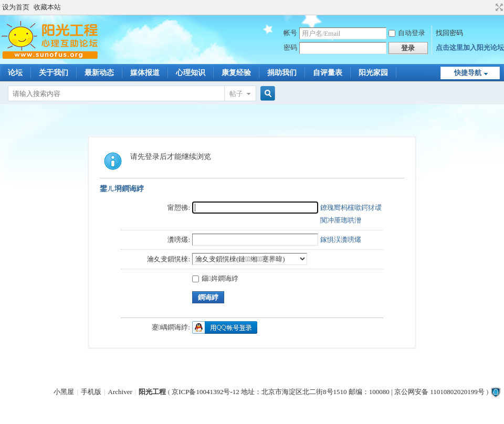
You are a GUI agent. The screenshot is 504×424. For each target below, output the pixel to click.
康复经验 (236, 73)
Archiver (120, 392)
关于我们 (54, 73)
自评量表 (328, 73)
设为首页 (16, 7)
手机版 (91, 392)
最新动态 (99, 73)
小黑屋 (64, 392)
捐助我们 (282, 73)
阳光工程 (152, 392)
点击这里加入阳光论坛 (470, 47)
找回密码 (449, 33)
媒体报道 (145, 73)
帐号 (290, 33)
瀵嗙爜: (179, 240)
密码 (290, 47)
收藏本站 (47, 7)
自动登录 (407, 33)
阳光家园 (373, 73)
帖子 (236, 94)
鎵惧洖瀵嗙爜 (341, 240)
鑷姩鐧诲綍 (215, 278)
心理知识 (191, 73)
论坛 (15, 73)
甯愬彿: (179, 208)
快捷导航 (468, 73)
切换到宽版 (498, 7)
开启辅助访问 (489, 7)
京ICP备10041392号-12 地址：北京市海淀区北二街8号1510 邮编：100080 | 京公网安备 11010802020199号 (328, 392)
